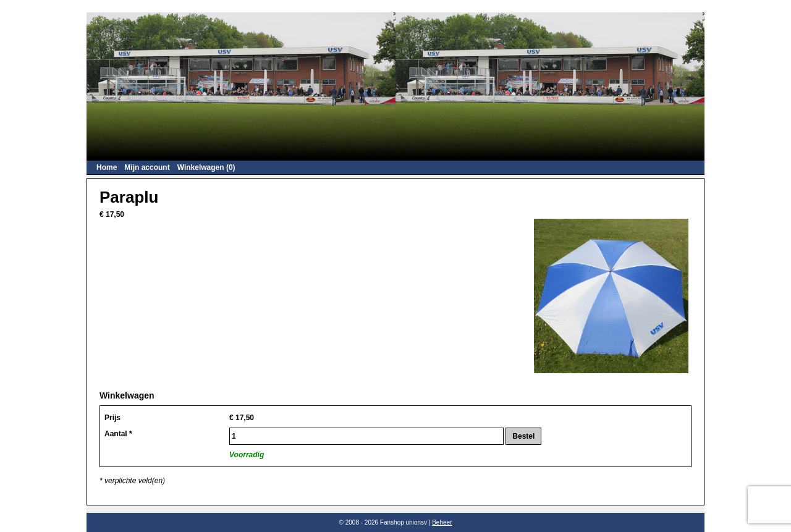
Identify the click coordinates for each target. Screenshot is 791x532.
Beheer (442, 522)
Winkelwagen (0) (206, 167)
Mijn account (147, 167)
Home (107, 167)
